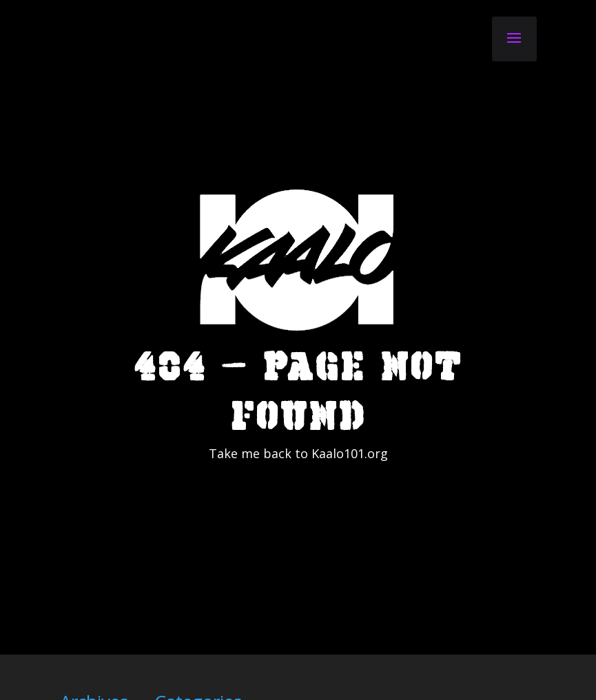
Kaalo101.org (350, 514)
